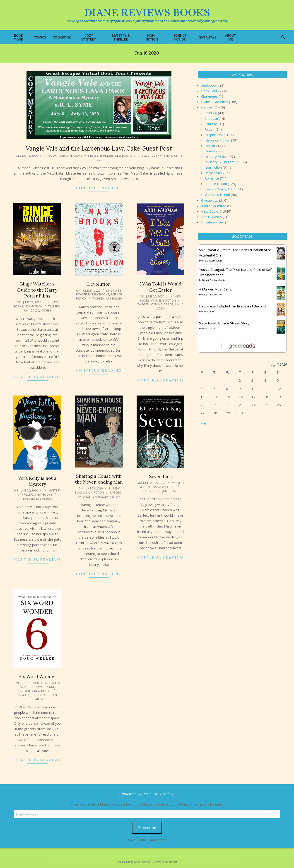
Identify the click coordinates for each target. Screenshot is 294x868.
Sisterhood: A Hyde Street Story (224, 323)
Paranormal (213, 173)
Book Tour (57, 156)
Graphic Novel (215, 135)
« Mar (202, 423)
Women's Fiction (163, 300)
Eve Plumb (208, 312)
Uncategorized (213, 222)
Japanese (84, 496)
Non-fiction (34, 306)
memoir (115, 496)
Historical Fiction (217, 140)
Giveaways (74, 156)
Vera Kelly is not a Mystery (37, 481)
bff (159, 491)
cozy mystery (162, 156)
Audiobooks (210, 85)
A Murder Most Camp (216, 289)
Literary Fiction (216, 156)
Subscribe (147, 828)
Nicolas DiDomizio (212, 295)
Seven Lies (160, 476)
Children (211, 113)
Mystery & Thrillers (99, 156)
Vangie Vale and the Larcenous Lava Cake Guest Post (99, 148)
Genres (207, 107)
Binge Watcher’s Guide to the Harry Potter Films (37, 290)
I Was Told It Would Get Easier (160, 287)
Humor (40, 687)
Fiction (210, 129)
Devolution (99, 284)
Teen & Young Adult (220, 189)
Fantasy (211, 124)
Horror (210, 146)
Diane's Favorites (215, 102)
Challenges (210, 96)
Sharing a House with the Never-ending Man (99, 479)
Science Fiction (216, 184)
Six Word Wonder (37, 676)
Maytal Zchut (209, 328)
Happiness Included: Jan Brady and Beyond (232, 306)
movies (46, 310)
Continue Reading (99, 188)
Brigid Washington (212, 261)
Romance (212, 178)
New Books (124, 156)
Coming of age (162, 304)
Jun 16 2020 (31, 310)
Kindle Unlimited (214, 206)
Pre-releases (211, 217)
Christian (211, 118)
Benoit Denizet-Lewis (213, 280)
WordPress (171, 862)
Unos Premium (142, 862)
